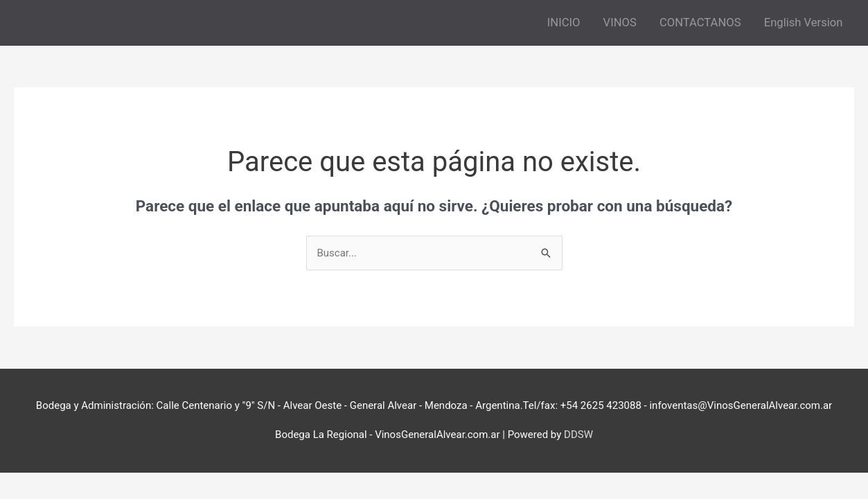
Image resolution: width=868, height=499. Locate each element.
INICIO (564, 23)
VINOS (620, 23)
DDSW (578, 435)
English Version (804, 23)
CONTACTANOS (700, 23)
